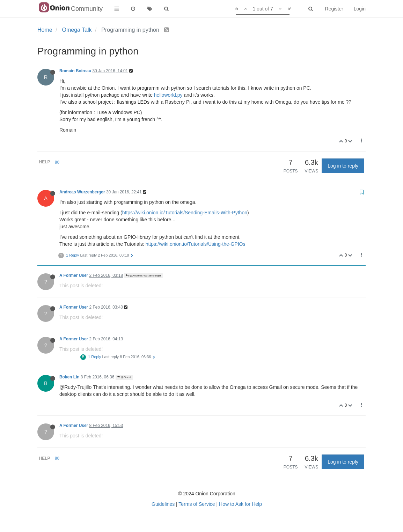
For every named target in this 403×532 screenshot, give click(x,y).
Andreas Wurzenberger (82, 192)
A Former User (74, 275)
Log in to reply (343, 166)
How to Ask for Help (240, 504)
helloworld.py (168, 95)
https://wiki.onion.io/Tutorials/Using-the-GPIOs (196, 244)
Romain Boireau (75, 71)
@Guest (124, 377)
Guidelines (163, 504)
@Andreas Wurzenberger (143, 276)
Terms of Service (197, 504)
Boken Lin (69, 377)
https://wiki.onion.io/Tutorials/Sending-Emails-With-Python (185, 213)
